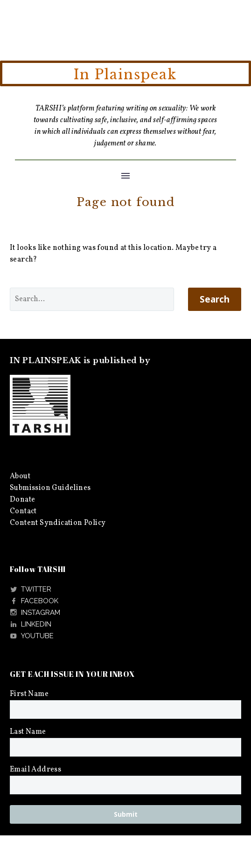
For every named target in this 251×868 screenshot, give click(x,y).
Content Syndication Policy (58, 523)
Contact (23, 511)
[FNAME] (125, 710)
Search (215, 299)
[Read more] (31, 589)
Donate (22, 500)
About (20, 476)
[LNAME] (125, 747)
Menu (125, 176)
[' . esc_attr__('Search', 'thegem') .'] (92, 299)
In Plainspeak (125, 75)
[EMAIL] (125, 785)
